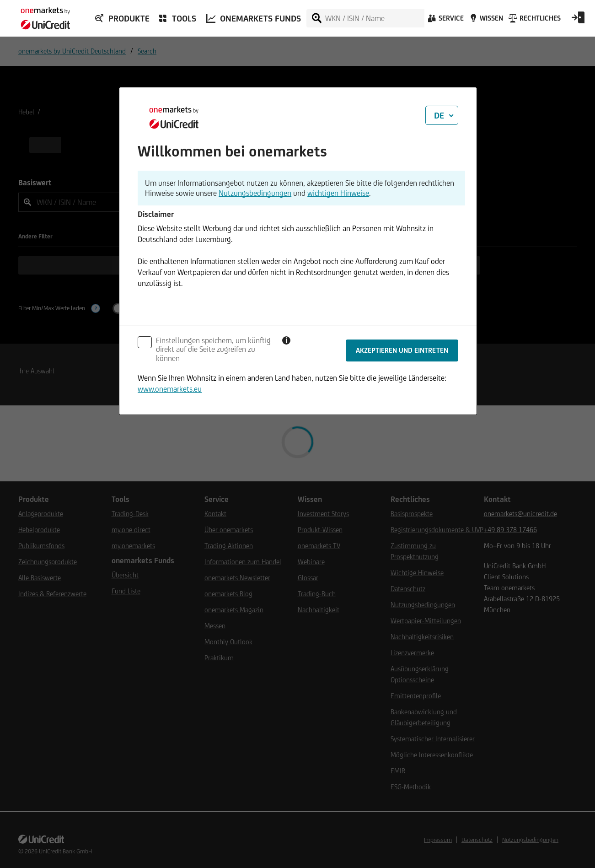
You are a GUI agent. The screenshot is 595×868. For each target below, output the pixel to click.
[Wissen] (485, 21)
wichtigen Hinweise (338, 193)
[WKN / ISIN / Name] (374, 18)
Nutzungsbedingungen (255, 193)
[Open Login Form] (578, 21)
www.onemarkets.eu (170, 389)
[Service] (445, 21)
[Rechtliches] (533, 21)
